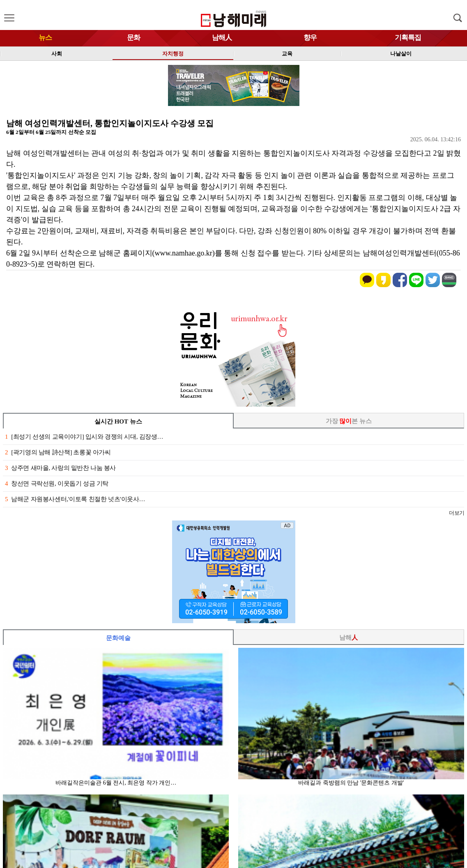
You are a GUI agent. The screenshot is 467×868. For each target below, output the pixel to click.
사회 (57, 54)
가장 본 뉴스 (349, 421)
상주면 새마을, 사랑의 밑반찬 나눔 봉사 (60, 468)
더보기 (457, 513)
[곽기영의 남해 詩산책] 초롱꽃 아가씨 (58, 452)
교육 (287, 54)
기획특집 (408, 38)
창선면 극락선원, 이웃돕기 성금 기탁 (57, 484)
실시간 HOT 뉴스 (118, 421)
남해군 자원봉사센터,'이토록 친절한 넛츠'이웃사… (75, 499)
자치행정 (173, 54)
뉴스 (45, 38)
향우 (310, 38)
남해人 (222, 38)
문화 (133, 38)
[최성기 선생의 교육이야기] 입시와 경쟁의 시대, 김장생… (84, 437)
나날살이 (401, 54)
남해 (349, 638)
